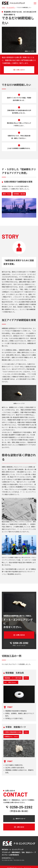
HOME (3, 7)
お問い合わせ (20, 70)
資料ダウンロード (20, 819)
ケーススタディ (11, 7)
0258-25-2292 (21, 643)
